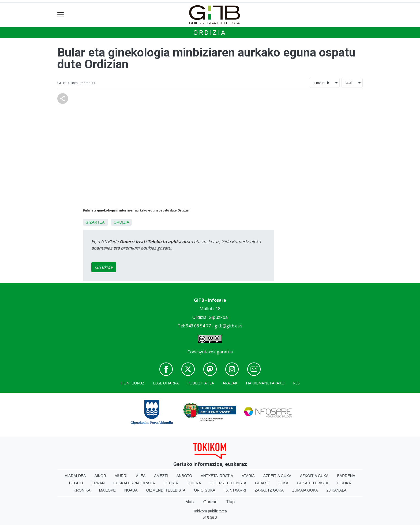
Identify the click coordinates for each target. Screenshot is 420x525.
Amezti (161, 476)
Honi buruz (132, 383)
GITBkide (104, 267)
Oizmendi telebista (166, 490)
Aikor (100, 476)
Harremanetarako (265, 383)
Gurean (210, 502)
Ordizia (210, 33)
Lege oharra (166, 383)
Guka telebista (312, 483)
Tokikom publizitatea (210, 511)
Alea (141, 476)
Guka (283, 483)
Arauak (230, 383)
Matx (190, 502)
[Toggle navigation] (61, 15)
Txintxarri (235, 490)
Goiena (194, 483)
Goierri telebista (228, 483)
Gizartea (95, 222)
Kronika (82, 490)
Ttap (230, 502)
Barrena (346, 476)
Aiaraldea (75, 476)
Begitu (76, 483)
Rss (296, 383)
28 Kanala (337, 490)
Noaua (131, 490)
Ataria (248, 476)
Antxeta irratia (217, 476)
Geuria (171, 483)
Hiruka (344, 483)
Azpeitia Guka (277, 476)
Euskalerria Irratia (134, 483)
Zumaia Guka (305, 490)
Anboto (184, 476)
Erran (98, 483)
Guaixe (262, 483)
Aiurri (121, 476)
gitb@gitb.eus (228, 326)
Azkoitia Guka (314, 476)
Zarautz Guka (269, 490)
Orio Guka (205, 490)
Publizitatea (201, 383)
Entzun (322, 83)
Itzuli (348, 82)
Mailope (107, 490)
